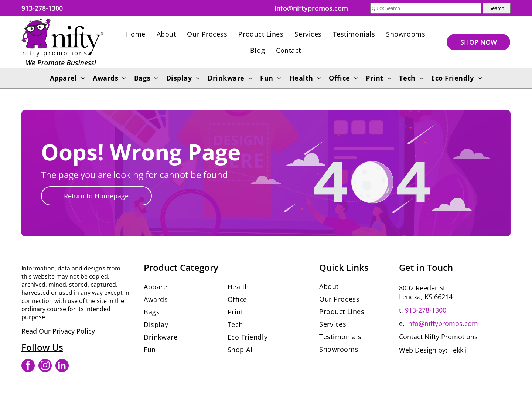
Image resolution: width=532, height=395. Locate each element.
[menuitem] (136, 34)
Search (497, 8)
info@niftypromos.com (442, 323)
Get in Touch (426, 267)
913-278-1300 (426, 310)
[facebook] (28, 366)
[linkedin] (62, 366)
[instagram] (45, 366)
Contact (411, 337)
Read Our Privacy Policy (58, 331)
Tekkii (458, 350)
